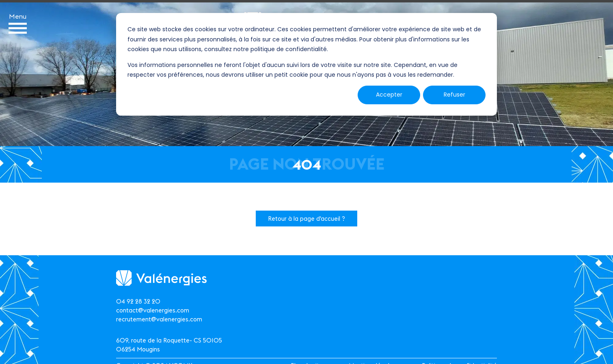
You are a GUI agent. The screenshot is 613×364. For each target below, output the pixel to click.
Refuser (454, 95)
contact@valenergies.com (153, 310)
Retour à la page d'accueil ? (306, 219)
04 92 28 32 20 (138, 301)
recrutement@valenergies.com (159, 319)
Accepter (389, 95)
